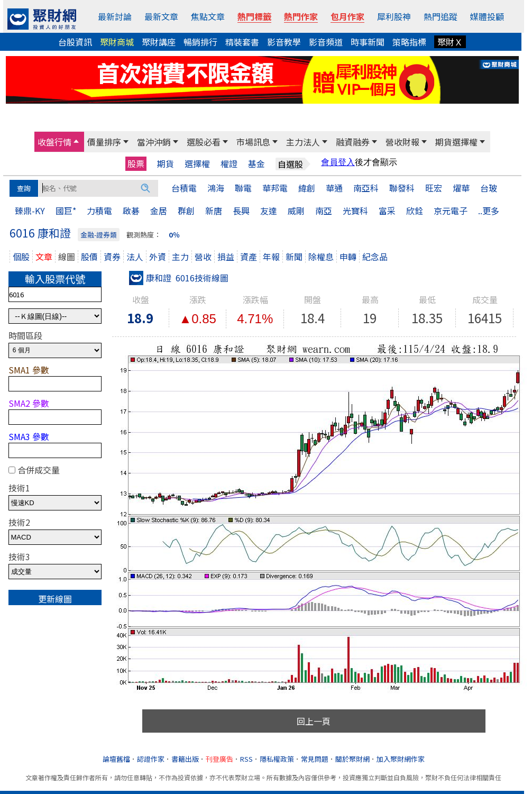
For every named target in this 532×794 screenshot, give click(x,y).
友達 (269, 211)
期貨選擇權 (456, 142)
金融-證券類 (99, 235)
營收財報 (402, 142)
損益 (226, 257)
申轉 (348, 257)
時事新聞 (368, 42)
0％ (174, 235)
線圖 (67, 257)
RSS (246, 759)
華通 (334, 188)
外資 (158, 257)
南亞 (324, 211)
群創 (186, 211)
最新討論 (115, 16)
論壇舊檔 (116, 759)
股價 (89, 257)
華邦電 (275, 188)
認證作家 (151, 759)
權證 (229, 164)
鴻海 (216, 188)
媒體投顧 (487, 16)
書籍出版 (185, 759)
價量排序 (104, 142)
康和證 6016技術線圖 (179, 278)
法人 (135, 257)
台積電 (184, 188)
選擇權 (197, 164)
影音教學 (284, 42)
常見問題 (315, 759)
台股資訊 (75, 42)
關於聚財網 (352, 759)
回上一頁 (314, 721)
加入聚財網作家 (401, 759)
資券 (112, 257)
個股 (21, 257)
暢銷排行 (200, 42)
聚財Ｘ (450, 42)
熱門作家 (301, 16)
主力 (180, 257)
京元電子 (451, 211)
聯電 (243, 188)
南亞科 (366, 188)
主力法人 (303, 142)
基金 (256, 164)
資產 (249, 257)
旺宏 (434, 188)
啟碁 (131, 211)
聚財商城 (117, 42)
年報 (271, 257)
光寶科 (355, 211)
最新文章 (161, 16)
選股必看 (204, 142)
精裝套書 (242, 42)
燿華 (461, 188)
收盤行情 (54, 142)
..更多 (489, 211)
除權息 (321, 257)
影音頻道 (326, 42)
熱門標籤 (254, 16)
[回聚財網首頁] (42, 19)
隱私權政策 (277, 759)
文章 (44, 257)
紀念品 (375, 257)
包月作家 (347, 16)
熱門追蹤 (441, 16)
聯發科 (402, 188)
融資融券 (353, 142)
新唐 (214, 211)
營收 (203, 257)
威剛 (296, 211)
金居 (159, 211)
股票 (136, 163)
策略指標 (409, 42)
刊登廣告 (219, 759)
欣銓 (415, 211)
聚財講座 (159, 42)
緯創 (307, 188)
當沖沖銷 (154, 142)
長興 (241, 211)
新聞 (294, 257)
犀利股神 (394, 16)
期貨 (166, 164)
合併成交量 (39, 470)
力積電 (99, 211)
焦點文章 (208, 16)
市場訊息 (253, 142)
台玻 (489, 188)
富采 (387, 211)
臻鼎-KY (30, 211)
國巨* (66, 211)
